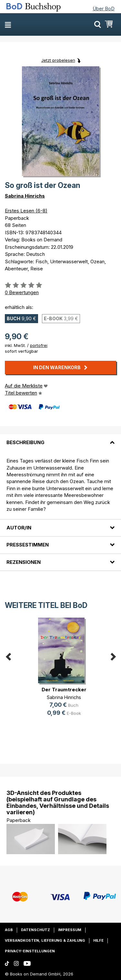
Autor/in (19, 528)
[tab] (60, 439)
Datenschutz (35, 930)
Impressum (70, 930)
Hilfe (98, 940)
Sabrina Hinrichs (25, 196)
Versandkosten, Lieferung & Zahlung (45, 940)
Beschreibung (25, 442)
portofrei (39, 345)
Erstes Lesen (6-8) (26, 211)
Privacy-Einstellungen (30, 951)
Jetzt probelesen (58, 60)
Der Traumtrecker (64, 690)
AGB (9, 930)
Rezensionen (24, 562)
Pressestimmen (28, 545)
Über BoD (104, 9)
